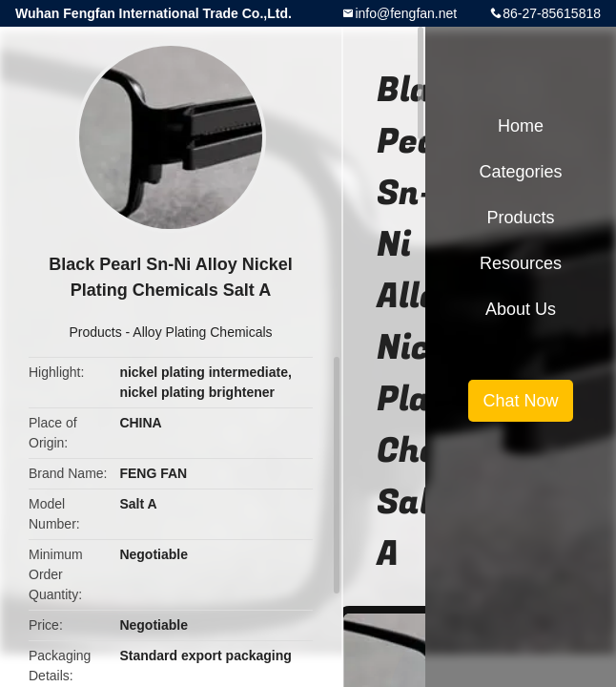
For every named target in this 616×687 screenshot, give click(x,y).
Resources (521, 263)
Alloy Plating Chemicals (202, 332)
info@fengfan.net (406, 13)
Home (521, 126)
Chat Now (520, 401)
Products (95, 332)
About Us (521, 309)
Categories (520, 172)
